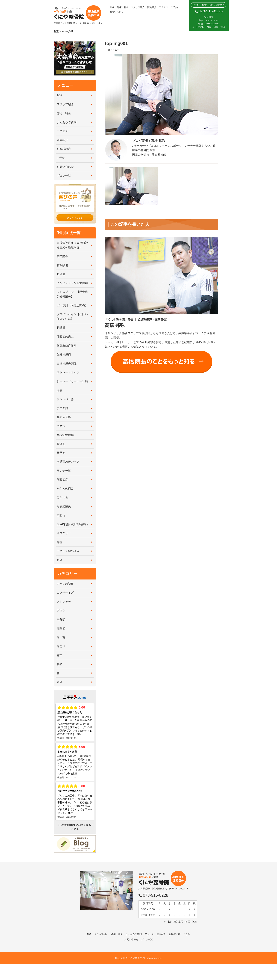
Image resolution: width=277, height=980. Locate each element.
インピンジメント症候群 (72, 283)
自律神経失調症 (67, 364)
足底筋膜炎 (64, 506)
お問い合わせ (117, 12)
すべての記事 (65, 584)
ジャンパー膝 (65, 399)
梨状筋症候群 (65, 435)
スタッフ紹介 (138, 7)
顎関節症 (62, 480)
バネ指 (61, 426)
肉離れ (61, 515)
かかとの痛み (65, 488)
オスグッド (64, 533)
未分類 (61, 619)
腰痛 (60, 560)
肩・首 (61, 637)
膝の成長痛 (64, 417)
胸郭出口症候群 (67, 346)
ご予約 (174, 7)
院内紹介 (152, 7)
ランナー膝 (64, 471)
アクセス (164, 7)
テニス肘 (62, 408)
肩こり (61, 646)
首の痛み (62, 256)
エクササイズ (65, 593)
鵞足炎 (61, 453)
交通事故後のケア (68, 462)
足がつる (62, 498)
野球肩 (61, 274)
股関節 (61, 628)
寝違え (61, 444)
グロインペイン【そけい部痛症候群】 (72, 317)
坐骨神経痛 (64, 355)
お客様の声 (64, 149)
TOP (112, 7)
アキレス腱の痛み (68, 551)
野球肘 (61, 328)
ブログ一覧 (64, 176)
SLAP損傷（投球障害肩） (73, 524)
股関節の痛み (65, 337)
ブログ (61, 610)
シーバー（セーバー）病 (72, 381)
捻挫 (60, 542)
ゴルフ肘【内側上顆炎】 (72, 305)
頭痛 (60, 390)
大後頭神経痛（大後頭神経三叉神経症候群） (72, 245)
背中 (60, 655)
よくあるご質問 (67, 122)
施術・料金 (123, 7)
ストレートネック (68, 372)
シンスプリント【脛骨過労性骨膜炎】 (72, 294)
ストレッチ (64, 602)
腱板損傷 (62, 265)
